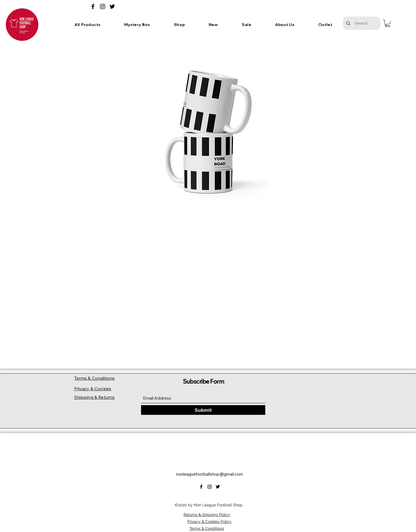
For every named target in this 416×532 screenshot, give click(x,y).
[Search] (361, 23)
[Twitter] (112, 6)
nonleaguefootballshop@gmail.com (210, 474)
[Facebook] (93, 6)
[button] (137, 25)
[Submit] (203, 410)
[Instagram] (103, 6)
